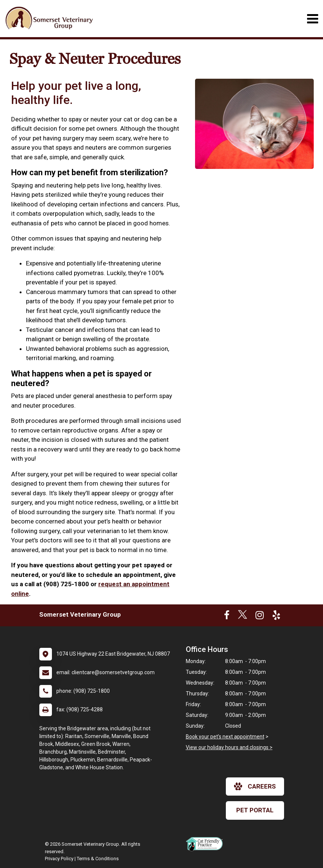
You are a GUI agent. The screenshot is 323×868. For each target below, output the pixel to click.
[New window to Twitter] (243, 617)
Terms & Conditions (98, 859)
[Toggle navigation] (312, 19)
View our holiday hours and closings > (229, 747)
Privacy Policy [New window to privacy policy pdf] (59, 859)
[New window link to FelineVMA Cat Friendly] (206, 844)
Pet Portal (255, 810)
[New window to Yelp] (276, 617)
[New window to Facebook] (227, 617)
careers (255, 786)
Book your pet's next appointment (225, 737)
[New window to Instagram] (260, 617)
